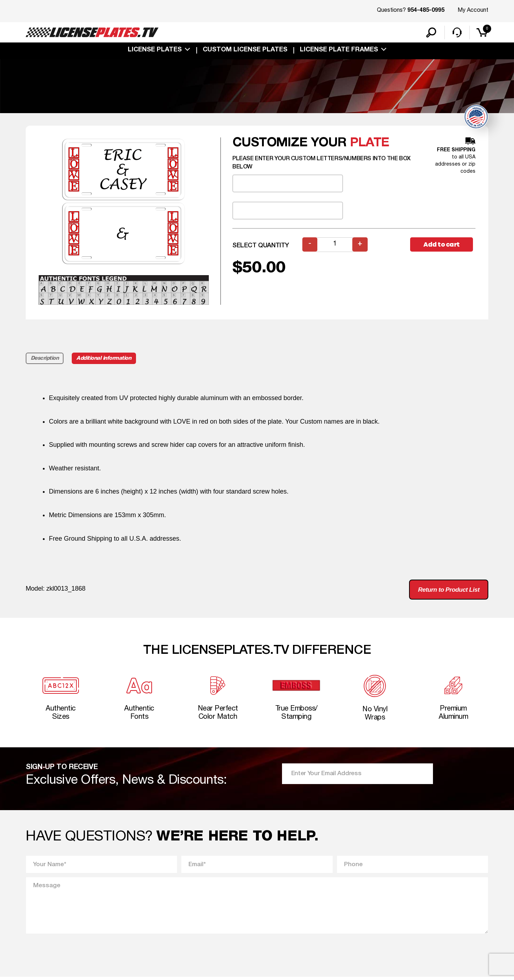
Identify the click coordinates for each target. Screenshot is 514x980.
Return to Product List (447, 591)
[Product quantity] (335, 245)
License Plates (155, 51)
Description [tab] (45, 359)
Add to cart (443, 245)
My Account (473, 10)
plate (370, 144)
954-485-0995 (426, 11)
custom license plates (245, 51)
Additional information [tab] (105, 359)
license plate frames (339, 51)
